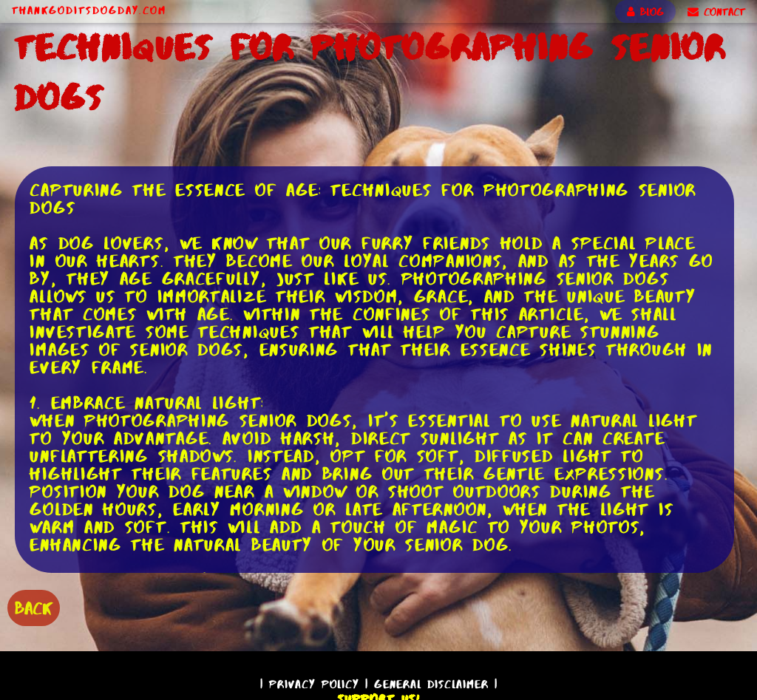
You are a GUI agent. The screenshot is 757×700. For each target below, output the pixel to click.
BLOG (645, 12)
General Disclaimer (431, 684)
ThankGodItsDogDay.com (89, 10)
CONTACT (716, 12)
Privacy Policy (314, 684)
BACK (34, 608)
